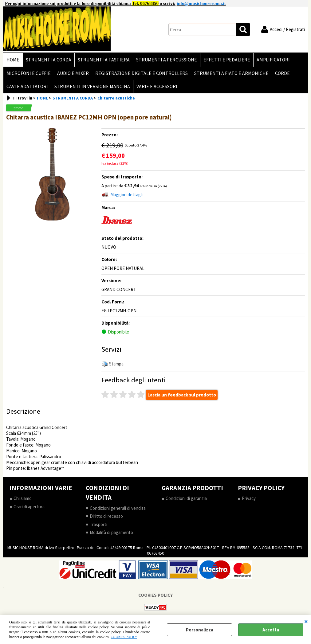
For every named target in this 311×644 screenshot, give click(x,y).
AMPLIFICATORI (273, 60)
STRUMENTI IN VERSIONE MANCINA (92, 86)
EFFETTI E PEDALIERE (227, 60)
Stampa (116, 364)
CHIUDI (306, 621)
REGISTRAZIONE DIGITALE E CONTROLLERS (142, 73)
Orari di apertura (29, 507)
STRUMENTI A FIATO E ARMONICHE (231, 73)
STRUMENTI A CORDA (49, 60)
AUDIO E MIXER (73, 73)
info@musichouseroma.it (201, 3)
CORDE (282, 73)
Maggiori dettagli (126, 195)
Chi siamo (23, 498)
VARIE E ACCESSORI (157, 86)
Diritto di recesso (106, 516)
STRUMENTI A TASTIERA (104, 60)
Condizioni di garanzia (186, 498)
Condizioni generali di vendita (118, 508)
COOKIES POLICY (124, 637)
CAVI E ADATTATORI (27, 86)
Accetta (271, 630)
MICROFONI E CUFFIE (29, 73)
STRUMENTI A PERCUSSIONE (167, 60)
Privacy (249, 498)
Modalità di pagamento (111, 532)
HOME (13, 60)
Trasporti (98, 524)
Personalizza (200, 630)
